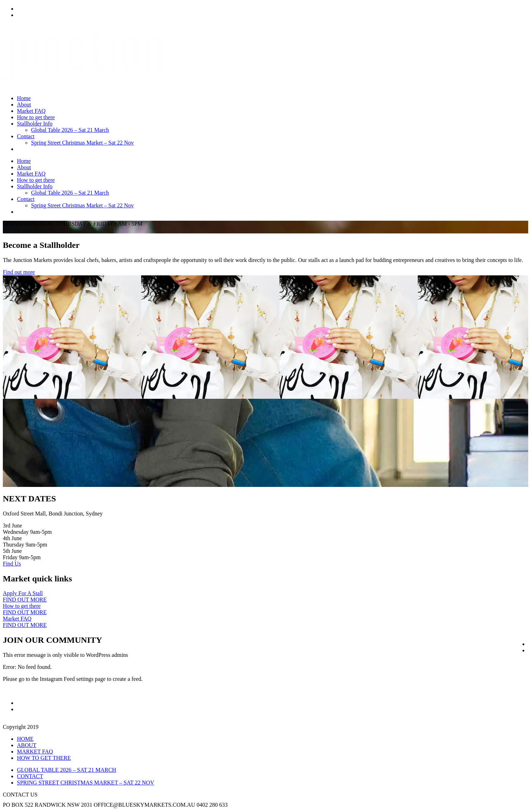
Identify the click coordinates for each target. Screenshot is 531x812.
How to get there (36, 117)
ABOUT (27, 745)
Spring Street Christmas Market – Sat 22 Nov (82, 143)
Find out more (19, 272)
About (24, 105)
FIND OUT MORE (25, 600)
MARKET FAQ (35, 752)
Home (24, 98)
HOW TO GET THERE (44, 758)
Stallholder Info (35, 124)
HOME (25, 739)
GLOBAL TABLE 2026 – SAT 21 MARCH (67, 770)
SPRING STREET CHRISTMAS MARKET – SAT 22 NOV (86, 783)
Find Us (12, 564)
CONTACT (30, 776)
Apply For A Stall (23, 593)
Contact (26, 136)
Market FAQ (31, 111)
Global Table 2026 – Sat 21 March (70, 130)
